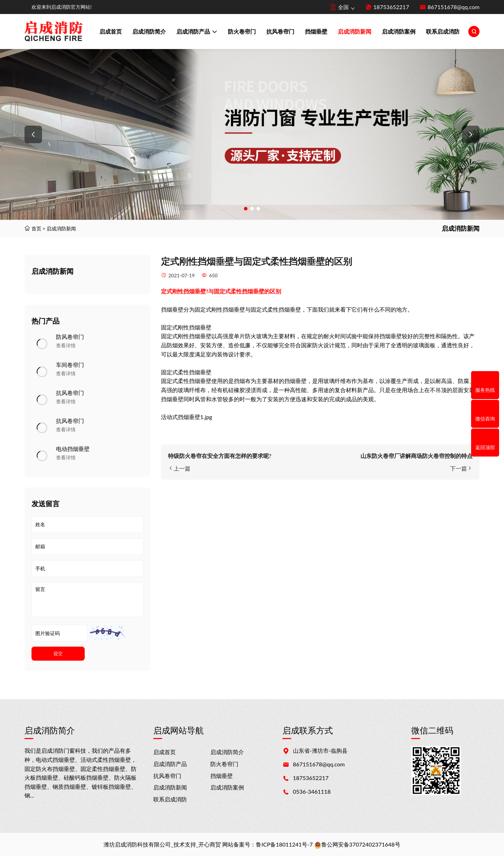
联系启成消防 (443, 31)
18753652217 (391, 7)
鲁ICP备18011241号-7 (284, 844)
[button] (33, 134)
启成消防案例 (399, 31)
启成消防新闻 (355, 31)
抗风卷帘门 (280, 31)
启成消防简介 (149, 31)
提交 (58, 653)
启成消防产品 (197, 32)
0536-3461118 (312, 791)
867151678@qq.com (454, 7)
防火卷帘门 (242, 31)
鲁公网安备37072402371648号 (357, 844)
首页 (36, 228)
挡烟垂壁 (316, 31)
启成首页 (111, 31)
